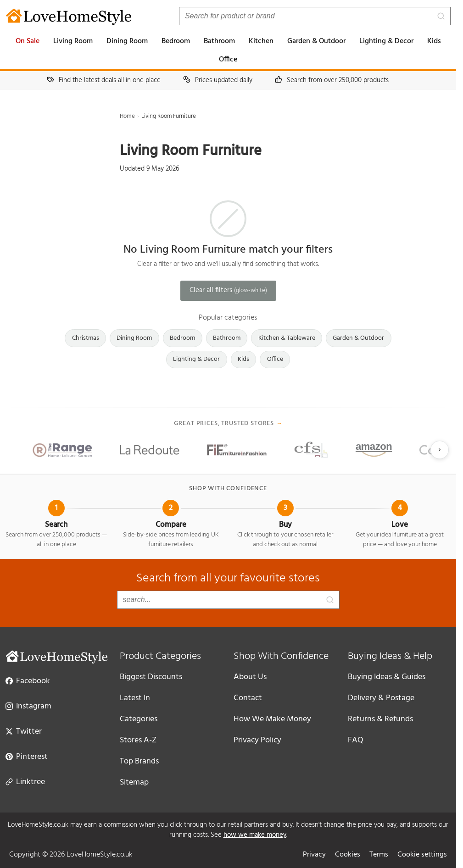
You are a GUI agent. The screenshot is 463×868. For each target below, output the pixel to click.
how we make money (255, 835)
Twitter (24, 731)
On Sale (28, 41)
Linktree (25, 781)
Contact (248, 698)
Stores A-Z (138, 740)
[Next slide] (440, 450)
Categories (139, 719)
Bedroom (176, 41)
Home (127, 116)
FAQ (356, 740)
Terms (379, 855)
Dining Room (127, 41)
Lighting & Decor (386, 41)
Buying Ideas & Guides (387, 677)
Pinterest (27, 756)
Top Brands (139, 761)
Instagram (28, 706)
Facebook (28, 680)
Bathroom (219, 41)
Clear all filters (228, 290)
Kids (434, 41)
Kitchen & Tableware (287, 338)
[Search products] (315, 16)
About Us (250, 677)
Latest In (135, 698)
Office (228, 60)
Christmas (86, 338)
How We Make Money (272, 719)
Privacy (314, 855)
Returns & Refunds (380, 719)
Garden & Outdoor (316, 41)
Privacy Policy (257, 740)
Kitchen (261, 41)
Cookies (348, 855)
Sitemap (134, 782)
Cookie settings (422, 855)
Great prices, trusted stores (228, 424)
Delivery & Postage (381, 698)
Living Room (73, 41)
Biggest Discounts (151, 677)
